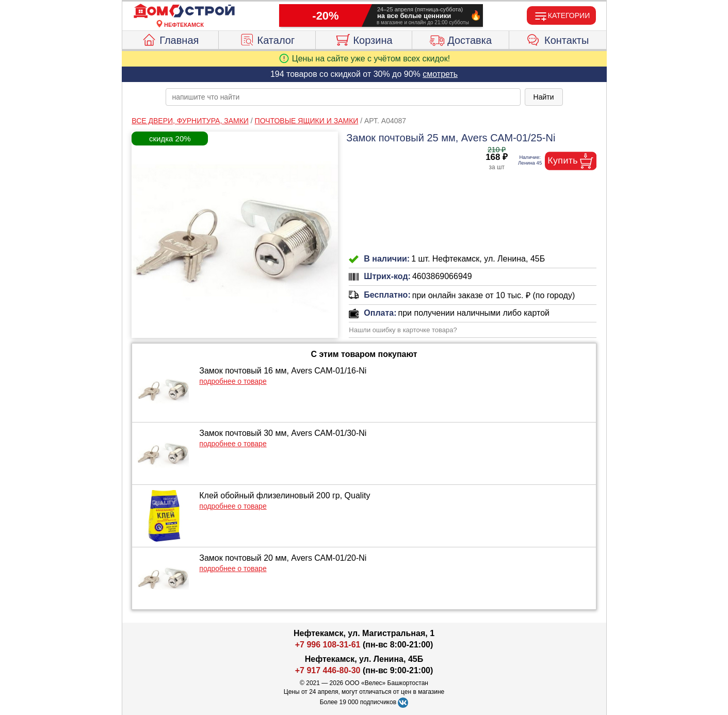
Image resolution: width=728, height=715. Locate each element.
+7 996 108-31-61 (328, 645)
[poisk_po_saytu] (343, 97)
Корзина (363, 39)
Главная (170, 39)
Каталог (267, 39)
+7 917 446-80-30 (328, 670)
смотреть (440, 74)
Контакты (557, 39)
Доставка (460, 39)
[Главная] (184, 11)
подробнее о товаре (233, 381)
